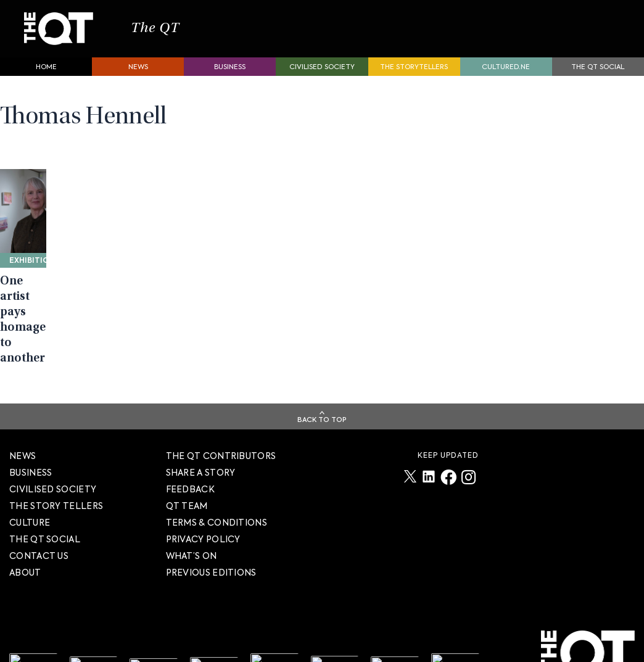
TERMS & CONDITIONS (217, 539)
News (138, 74)
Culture (30, 539)
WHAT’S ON (192, 573)
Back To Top (322, 437)
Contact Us (39, 573)
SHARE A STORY (201, 489)
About (25, 589)
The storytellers (414, 74)
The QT (159, 32)
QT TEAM (187, 523)
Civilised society (322, 74)
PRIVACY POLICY (203, 556)
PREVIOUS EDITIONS (211, 589)
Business (230, 74)
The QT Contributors (221, 473)
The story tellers (56, 523)
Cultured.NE (506, 74)
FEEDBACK (190, 506)
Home (46, 74)
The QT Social (598, 74)
